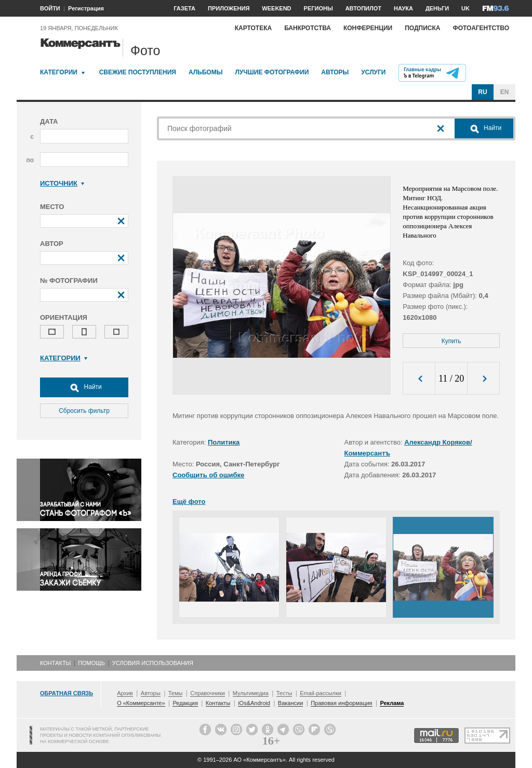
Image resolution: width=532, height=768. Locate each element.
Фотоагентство (481, 28)
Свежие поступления (138, 72)
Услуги (373, 72)
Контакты (55, 663)
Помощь (91, 663)
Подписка (422, 28)
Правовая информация (341, 703)
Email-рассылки (321, 693)
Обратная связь (66, 693)
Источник (62, 183)
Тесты (284, 693)
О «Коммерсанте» (141, 703)
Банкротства (308, 28)
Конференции (368, 28)
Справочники (208, 693)
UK (465, 8)
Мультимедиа (251, 693)
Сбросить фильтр (84, 411)
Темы (176, 693)
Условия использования (153, 663)
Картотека (254, 28)
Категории (59, 72)
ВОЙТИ (50, 8)
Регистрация (86, 8)
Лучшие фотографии (272, 72)
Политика (224, 442)
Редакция (185, 703)
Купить (451, 341)
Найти (84, 387)
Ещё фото (189, 502)
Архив (125, 693)
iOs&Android (254, 703)
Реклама (392, 703)
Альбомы (206, 72)
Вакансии (291, 703)
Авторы (335, 72)
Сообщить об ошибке (208, 475)
